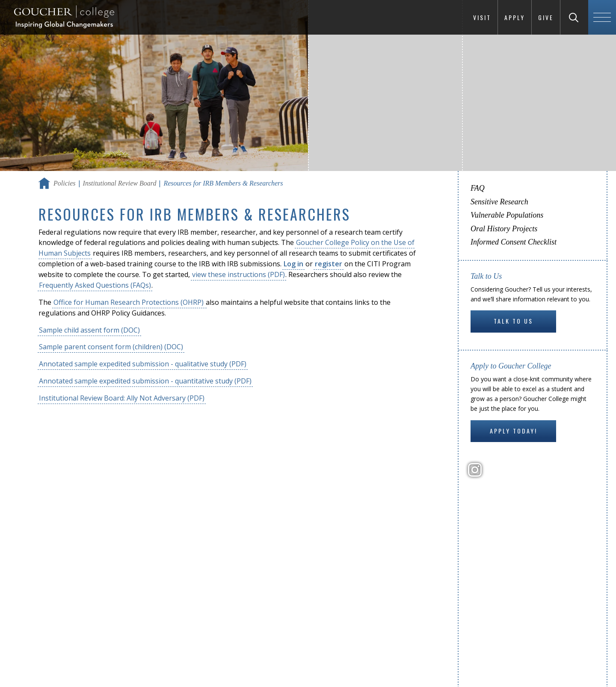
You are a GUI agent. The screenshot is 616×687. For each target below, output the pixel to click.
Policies (65, 183)
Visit (482, 17)
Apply (515, 17)
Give (546, 17)
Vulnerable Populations (507, 215)
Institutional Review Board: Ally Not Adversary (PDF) (122, 398)
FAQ (478, 188)
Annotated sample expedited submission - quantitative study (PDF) (145, 381)
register (329, 264)
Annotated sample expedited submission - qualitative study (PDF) (143, 364)
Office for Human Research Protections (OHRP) (129, 302)
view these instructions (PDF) (238, 274)
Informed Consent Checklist (514, 242)
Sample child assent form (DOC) (89, 330)
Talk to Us (513, 321)
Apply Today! (514, 431)
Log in (293, 264)
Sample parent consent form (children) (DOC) (111, 347)
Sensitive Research (499, 202)
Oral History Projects (504, 229)
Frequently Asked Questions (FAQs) (95, 285)
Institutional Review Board (120, 183)
